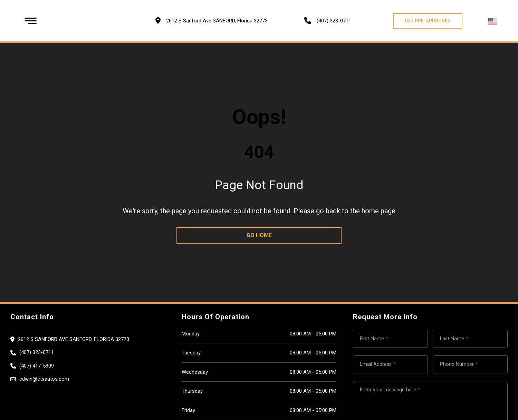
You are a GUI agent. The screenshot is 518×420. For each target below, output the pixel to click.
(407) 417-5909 (37, 366)
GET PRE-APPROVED (428, 21)
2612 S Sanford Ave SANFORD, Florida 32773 (74, 339)
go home (259, 235)
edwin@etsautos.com (44, 379)
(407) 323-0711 (334, 21)
